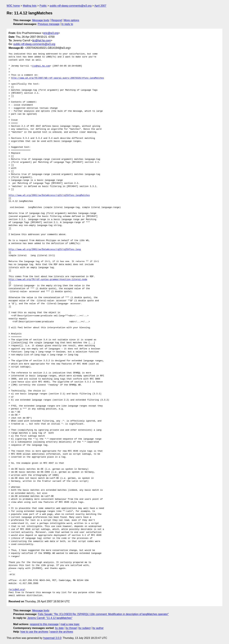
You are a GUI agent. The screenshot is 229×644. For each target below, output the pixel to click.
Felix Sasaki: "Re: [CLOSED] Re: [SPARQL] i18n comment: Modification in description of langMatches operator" (103, 614)
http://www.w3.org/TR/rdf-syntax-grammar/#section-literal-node (48, 280)
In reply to (67, 24)
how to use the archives (34, 632)
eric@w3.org (51, 33)
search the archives (62, 632)
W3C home (13, 6)
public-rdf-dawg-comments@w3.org (71, 6)
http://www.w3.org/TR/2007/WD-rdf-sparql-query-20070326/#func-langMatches (58, 78)
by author (98, 628)
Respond (57, 20)
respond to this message (44, 624)
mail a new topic (70, 624)
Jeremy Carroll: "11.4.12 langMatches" (50, 618)
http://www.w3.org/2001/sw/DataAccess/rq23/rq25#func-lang (45, 249)
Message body (41, 20)
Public (43, 6)
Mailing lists (30, 6)
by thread (71, 628)
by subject (85, 628)
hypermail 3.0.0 (52, 638)
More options (72, 20)
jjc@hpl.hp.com (42, 40)
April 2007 (100, 6)
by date (59, 628)
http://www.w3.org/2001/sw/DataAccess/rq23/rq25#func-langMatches (49, 195)
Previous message (49, 24)
